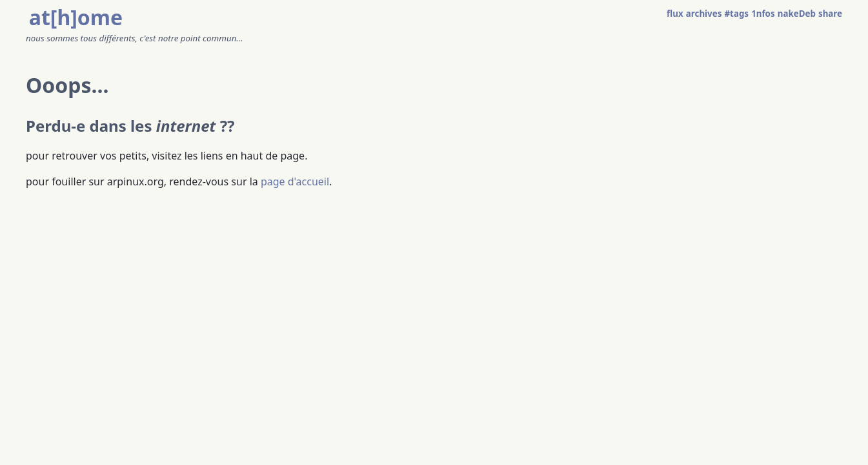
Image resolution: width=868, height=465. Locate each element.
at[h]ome (76, 17)
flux (675, 14)
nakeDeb (797, 14)
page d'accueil (295, 181)
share (830, 14)
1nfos (763, 14)
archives (704, 14)
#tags (737, 14)
